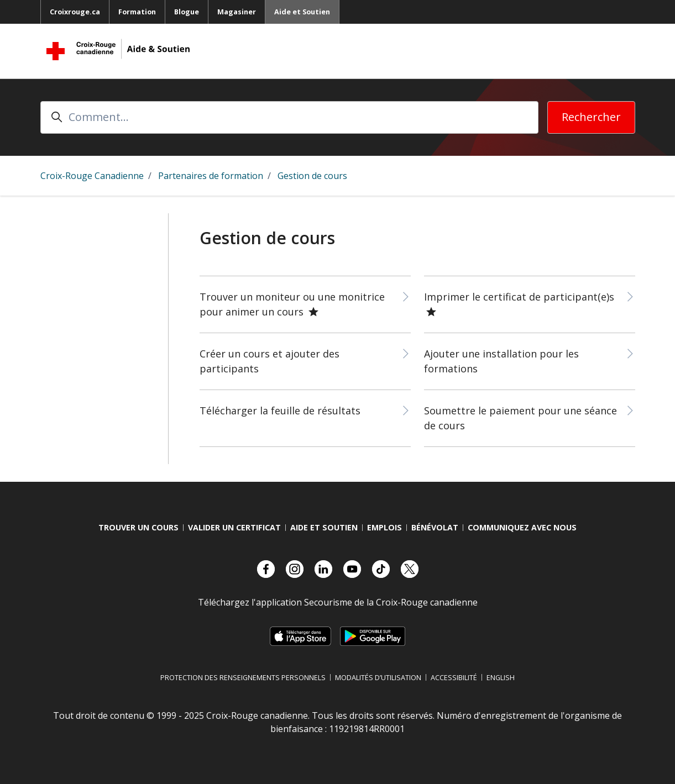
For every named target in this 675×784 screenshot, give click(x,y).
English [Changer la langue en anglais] (501, 677)
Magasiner (237, 12)
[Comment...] (289, 117)
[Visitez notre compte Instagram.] (295, 569)
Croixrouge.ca (75, 12)
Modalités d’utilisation (378, 677)
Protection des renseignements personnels (243, 677)
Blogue (187, 12)
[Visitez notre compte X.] (410, 569)
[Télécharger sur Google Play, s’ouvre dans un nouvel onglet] (373, 636)
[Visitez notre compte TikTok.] (381, 569)
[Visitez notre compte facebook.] (266, 569)
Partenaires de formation (211, 176)
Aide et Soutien (302, 12)
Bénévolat (435, 527)
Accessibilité (454, 677)
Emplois (384, 527)
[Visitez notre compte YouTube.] (352, 569)
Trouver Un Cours (138, 527)
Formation (137, 12)
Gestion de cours (312, 176)
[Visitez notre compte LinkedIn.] (323, 569)
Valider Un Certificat (234, 527)
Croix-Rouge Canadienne (92, 176)
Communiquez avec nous (522, 527)
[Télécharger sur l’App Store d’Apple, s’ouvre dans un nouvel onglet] (300, 636)
